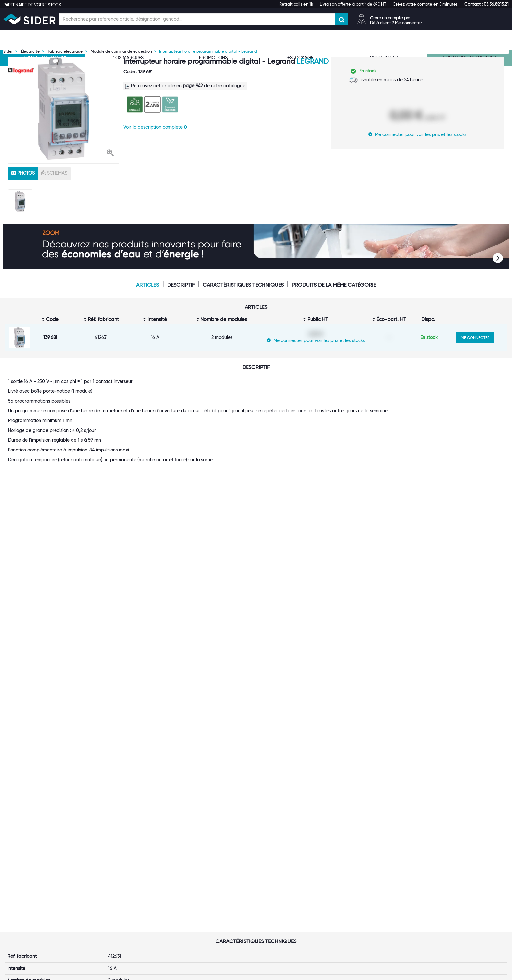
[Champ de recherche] (197, 19)
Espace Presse (108, 909)
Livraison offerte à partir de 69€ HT (353, 4)
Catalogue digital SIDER (204, 889)
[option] (63, 109)
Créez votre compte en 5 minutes (425, 4)
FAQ (268, 876)
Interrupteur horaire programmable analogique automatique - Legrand (213, 714)
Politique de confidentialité (292, 896)
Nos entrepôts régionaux (204, 870)
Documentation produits (375, 883)
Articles (148, 285)
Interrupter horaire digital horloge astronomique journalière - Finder (293, 714)
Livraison (273, 870)
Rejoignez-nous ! (111, 896)
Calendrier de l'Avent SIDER (378, 889)
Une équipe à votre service (121, 876)
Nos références (109, 889)
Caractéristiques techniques (243, 285)
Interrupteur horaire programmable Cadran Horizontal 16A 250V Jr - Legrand (126, 717)
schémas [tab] (54, 173)
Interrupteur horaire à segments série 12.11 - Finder (462, 711)
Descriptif (181, 285)
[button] (487, 4)
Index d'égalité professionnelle (381, 870)
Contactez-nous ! (197, 909)
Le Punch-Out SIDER (200, 876)
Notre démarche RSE (115, 902)
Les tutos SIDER (365, 876)
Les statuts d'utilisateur (203, 883)
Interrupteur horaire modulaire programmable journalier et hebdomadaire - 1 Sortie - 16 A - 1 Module (48, 717)
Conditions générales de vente (296, 889)
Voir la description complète (155, 127)
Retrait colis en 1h (296, 4)
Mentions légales (209, 974)
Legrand (313, 61)
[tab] (128, 854)
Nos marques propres (116, 883)
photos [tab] (23, 173)
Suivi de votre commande (291, 863)
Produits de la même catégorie (334, 285)
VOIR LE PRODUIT (50, 759)
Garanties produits (284, 883)
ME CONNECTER (475, 337)
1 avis (202, 728)
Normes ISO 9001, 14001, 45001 (382, 863)
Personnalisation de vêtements (211, 902)
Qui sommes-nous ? (114, 863)
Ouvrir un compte (197, 863)
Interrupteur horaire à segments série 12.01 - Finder (380, 711)
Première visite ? (110, 870)
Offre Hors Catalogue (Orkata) (211, 896)
